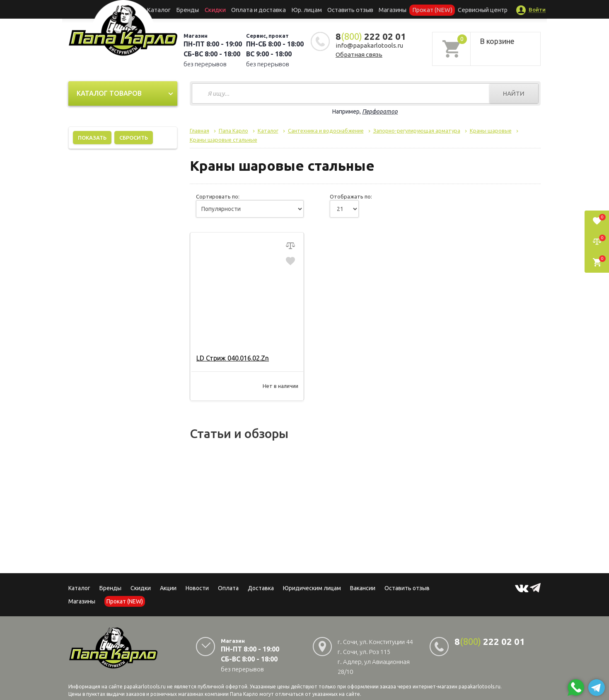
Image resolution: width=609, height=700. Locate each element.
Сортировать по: (218, 196)
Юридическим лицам (312, 588)
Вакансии (363, 588)
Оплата (228, 588)
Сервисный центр (468, 9)
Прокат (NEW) (422, 9)
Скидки (141, 588)
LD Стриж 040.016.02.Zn (232, 358)
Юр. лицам (307, 9)
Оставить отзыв (347, 9)
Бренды (199, 9)
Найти (514, 93)
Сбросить (134, 138)
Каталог (174, 9)
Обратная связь (359, 54)
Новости (197, 588)
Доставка (261, 588)
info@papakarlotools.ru (369, 45)
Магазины (82, 601)
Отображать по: (351, 196)
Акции (168, 588)
